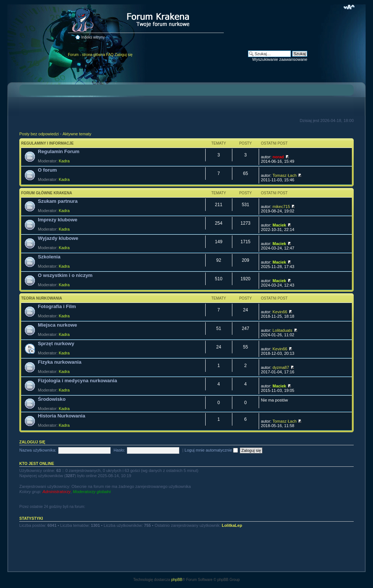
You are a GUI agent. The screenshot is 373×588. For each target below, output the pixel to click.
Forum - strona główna (86, 55)
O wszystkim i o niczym (65, 275)
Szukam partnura (58, 201)
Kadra (64, 161)
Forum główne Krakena (47, 193)
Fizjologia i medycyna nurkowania (77, 381)
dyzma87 (281, 367)
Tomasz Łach (284, 175)
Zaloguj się (124, 55)
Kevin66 (280, 312)
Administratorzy (56, 492)
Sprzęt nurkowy (56, 343)
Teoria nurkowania (42, 298)
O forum (47, 170)
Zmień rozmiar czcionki (349, 7)
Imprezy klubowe (58, 220)
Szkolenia (49, 257)
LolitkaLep (232, 525)
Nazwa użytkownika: (38, 450)
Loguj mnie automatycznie (211, 450)
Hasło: (119, 450)
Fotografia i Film (57, 306)
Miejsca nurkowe (58, 325)
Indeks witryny (93, 37)
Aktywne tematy (77, 134)
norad (278, 157)
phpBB (177, 580)
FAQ (110, 55)
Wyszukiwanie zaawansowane (280, 59)
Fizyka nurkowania (60, 362)
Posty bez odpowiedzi (39, 134)
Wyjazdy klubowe (58, 238)
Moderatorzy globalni (92, 492)
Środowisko (52, 399)
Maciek (279, 225)
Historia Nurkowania (62, 416)
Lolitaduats (282, 330)
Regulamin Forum (59, 151)
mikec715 (281, 207)
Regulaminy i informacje (48, 143)
